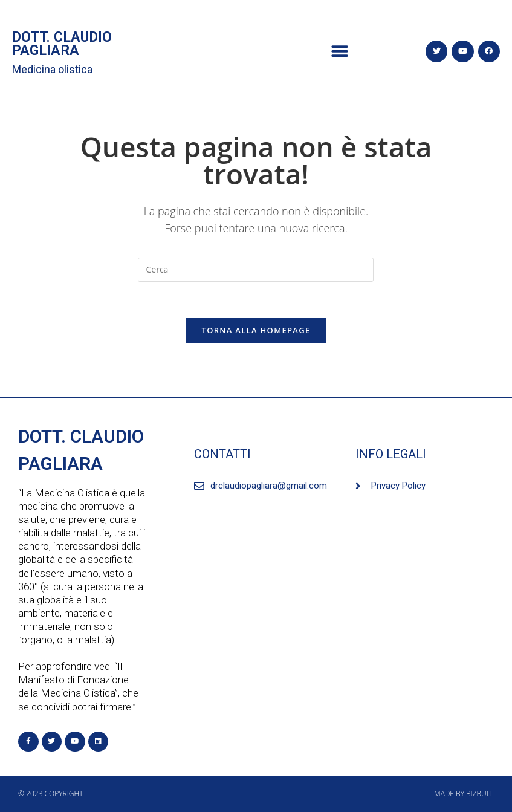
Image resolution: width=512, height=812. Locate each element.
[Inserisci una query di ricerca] (256, 270)
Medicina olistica (52, 69)
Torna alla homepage (256, 330)
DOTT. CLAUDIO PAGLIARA (62, 44)
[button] (340, 52)
